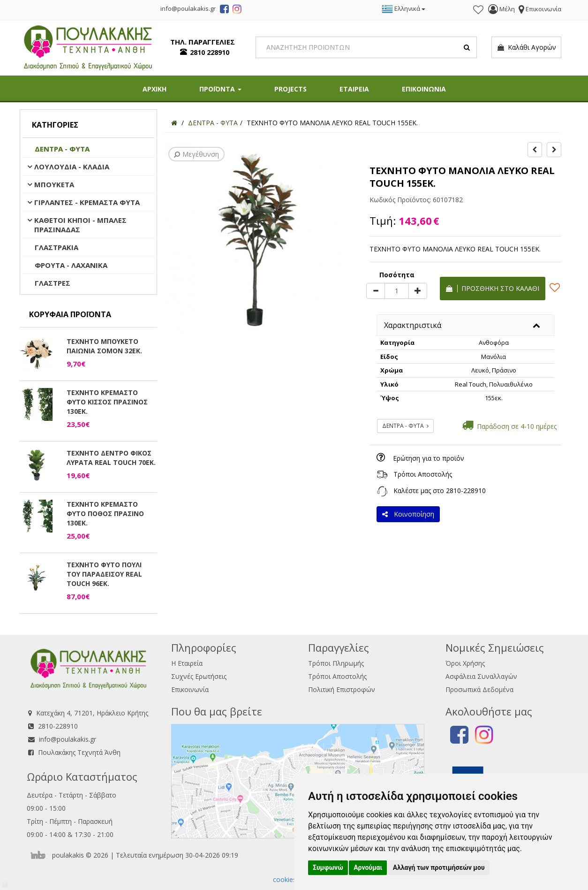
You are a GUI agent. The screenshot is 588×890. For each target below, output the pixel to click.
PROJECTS (290, 89)
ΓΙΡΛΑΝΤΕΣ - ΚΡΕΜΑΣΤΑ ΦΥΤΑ (87, 202)
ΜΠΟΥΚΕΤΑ (54, 184)
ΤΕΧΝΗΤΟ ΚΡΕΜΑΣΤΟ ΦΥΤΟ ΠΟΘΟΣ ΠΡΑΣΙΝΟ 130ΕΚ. (105, 513)
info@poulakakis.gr (68, 739)
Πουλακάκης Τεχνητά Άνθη (79, 752)
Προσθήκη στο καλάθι (493, 288)
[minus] (376, 291)
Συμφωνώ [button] (328, 867)
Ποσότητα (397, 275)
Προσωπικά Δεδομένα (479, 689)
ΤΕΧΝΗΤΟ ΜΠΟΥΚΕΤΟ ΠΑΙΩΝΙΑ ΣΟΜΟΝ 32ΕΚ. (104, 346)
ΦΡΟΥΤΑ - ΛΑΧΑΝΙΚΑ (71, 265)
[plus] (418, 291)
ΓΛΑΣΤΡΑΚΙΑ (57, 247)
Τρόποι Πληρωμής (336, 663)
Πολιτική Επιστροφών (342, 689)
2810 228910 (210, 52)
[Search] (366, 47)
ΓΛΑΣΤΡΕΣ (53, 283)
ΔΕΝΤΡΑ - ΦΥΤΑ (62, 149)
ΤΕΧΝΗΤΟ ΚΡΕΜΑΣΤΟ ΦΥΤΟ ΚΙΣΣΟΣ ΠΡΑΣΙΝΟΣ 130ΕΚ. (107, 402)
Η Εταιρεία (187, 663)
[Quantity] (397, 291)
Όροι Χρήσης (465, 663)
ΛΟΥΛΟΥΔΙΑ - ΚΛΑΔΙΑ (72, 167)
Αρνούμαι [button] (368, 867)
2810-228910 (466, 491)
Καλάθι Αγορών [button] (526, 47)
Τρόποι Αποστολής (423, 474)
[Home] (174, 123)
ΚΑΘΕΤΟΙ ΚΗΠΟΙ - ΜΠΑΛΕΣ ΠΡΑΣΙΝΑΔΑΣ (80, 225)
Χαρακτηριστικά (413, 325)
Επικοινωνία (190, 689)
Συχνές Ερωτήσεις (199, 676)
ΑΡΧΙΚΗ (155, 89)
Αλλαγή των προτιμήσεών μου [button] (439, 867)
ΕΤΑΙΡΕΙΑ (354, 89)
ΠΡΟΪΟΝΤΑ (220, 89)
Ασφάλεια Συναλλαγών (481, 676)
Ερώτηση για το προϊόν (429, 458)
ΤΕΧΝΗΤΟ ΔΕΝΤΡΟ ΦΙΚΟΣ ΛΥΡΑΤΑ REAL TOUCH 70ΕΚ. (111, 458)
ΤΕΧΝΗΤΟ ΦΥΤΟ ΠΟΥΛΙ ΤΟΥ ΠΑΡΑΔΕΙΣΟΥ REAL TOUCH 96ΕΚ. (104, 574)
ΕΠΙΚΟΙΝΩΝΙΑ (424, 89)
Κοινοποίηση (408, 514)
